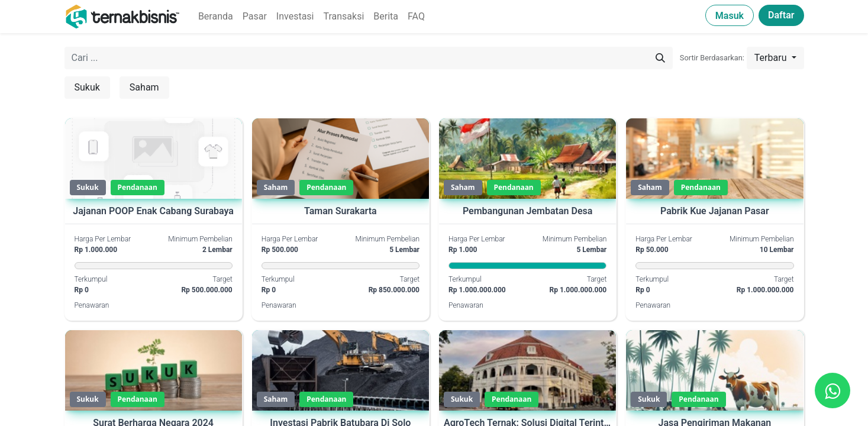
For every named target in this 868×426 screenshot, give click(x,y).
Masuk (730, 16)
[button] (775, 58)
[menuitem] (216, 17)
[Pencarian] (660, 58)
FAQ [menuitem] (416, 16)
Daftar (781, 15)
